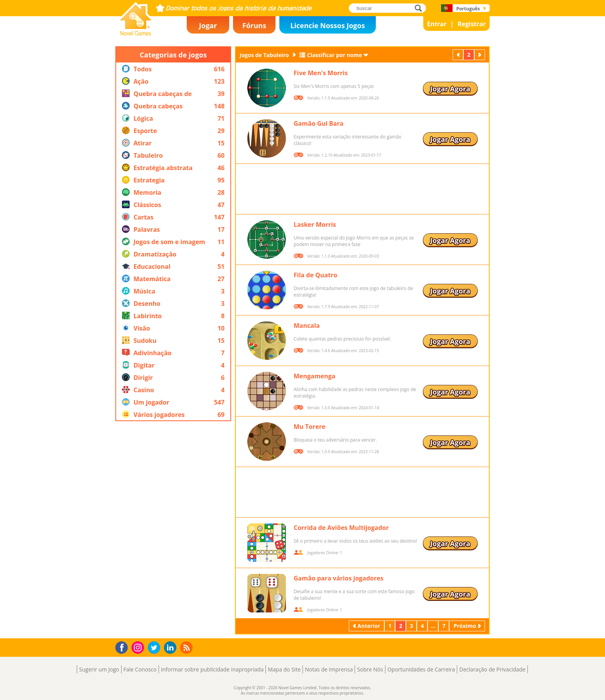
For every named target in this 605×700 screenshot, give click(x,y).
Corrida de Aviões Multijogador (341, 528)
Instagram (139, 647)
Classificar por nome (335, 55)
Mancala (307, 326)
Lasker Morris (315, 224)
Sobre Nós (370, 669)
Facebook (124, 647)
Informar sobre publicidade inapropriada (212, 669)
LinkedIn (172, 648)
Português (468, 9)
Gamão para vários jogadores (339, 578)
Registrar (472, 24)
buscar (420, 8)
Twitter (155, 648)
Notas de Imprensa (329, 669)
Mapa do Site (284, 669)
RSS (187, 647)
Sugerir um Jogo (99, 669)
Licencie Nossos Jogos (327, 25)
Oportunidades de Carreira (421, 669)
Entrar (437, 24)
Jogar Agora (450, 89)
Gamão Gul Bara (319, 123)
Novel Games (135, 33)
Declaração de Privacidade (492, 669)
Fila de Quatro (315, 275)
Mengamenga (314, 376)
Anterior (459, 55)
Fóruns (254, 25)
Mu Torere (309, 427)
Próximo (480, 55)
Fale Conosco (140, 669)
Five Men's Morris (321, 73)
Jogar (208, 25)
